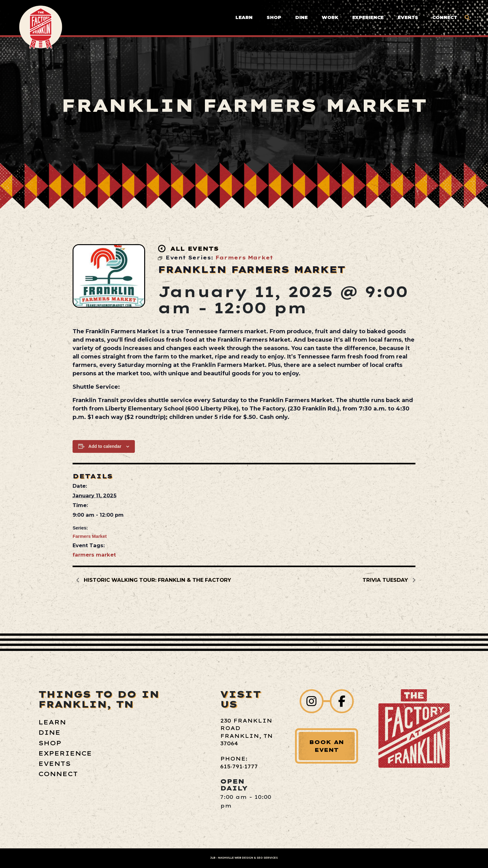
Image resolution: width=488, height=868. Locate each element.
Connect (445, 17)
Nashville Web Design (236, 858)
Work (330, 17)
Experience (368, 17)
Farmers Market (90, 536)
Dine (301, 17)
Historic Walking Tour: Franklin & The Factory (157, 580)
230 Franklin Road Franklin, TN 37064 (246, 732)
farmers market (94, 555)
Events (408, 17)
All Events (188, 249)
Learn (244, 17)
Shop (274, 17)
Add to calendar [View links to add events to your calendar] (105, 446)
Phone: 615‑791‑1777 (239, 762)
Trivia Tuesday (386, 580)
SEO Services (267, 858)
